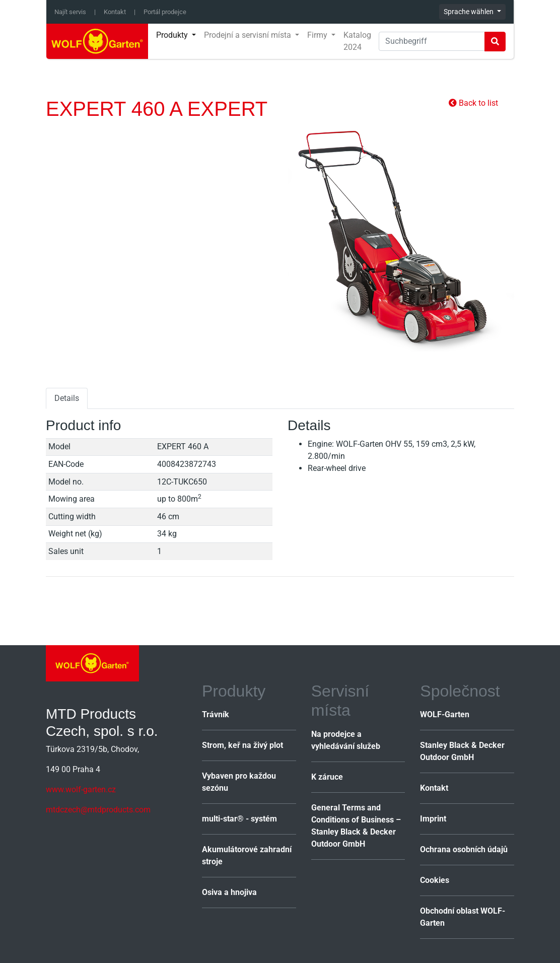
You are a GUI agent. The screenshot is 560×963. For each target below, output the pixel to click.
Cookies (435, 880)
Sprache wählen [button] (469, 12)
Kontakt (115, 12)
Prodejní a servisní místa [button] (249, 35)
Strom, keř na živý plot (242, 745)
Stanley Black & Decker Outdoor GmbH (462, 751)
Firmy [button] (318, 35)
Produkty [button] (173, 35)
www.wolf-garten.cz (81, 789)
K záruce (327, 777)
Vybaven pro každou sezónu (239, 782)
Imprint (433, 819)
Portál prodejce (165, 12)
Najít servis (70, 12)
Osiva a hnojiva (229, 892)
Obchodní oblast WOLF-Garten (463, 917)
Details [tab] (67, 398)
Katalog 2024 (357, 41)
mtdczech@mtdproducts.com (98, 810)
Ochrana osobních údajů (464, 849)
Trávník (216, 714)
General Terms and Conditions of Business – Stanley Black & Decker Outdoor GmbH (356, 826)
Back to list (473, 103)
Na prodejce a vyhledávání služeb (346, 740)
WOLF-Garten (445, 714)
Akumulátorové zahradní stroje (247, 855)
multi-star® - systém (239, 819)
